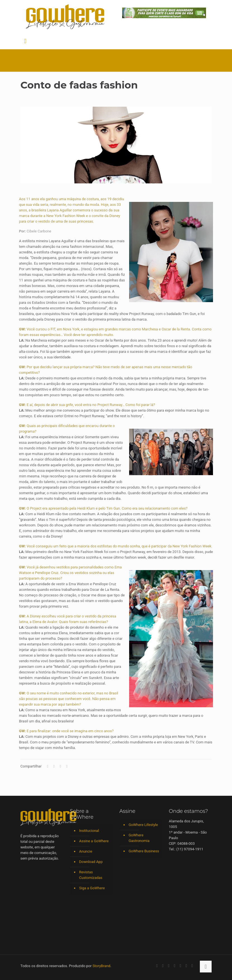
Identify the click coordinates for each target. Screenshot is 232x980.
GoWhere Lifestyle (143, 825)
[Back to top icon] (206, 967)
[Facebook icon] (157, 966)
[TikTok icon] (192, 966)
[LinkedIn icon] (169, 966)
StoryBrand (101, 966)
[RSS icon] (186, 966)
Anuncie (86, 851)
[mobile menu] (25, 41)
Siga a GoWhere (92, 888)
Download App (91, 862)
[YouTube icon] (163, 966)
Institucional (89, 831)
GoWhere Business (144, 851)
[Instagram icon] (175, 966)
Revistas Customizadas (91, 875)
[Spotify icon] (180, 966)
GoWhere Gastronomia (139, 838)
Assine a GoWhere (94, 841)
